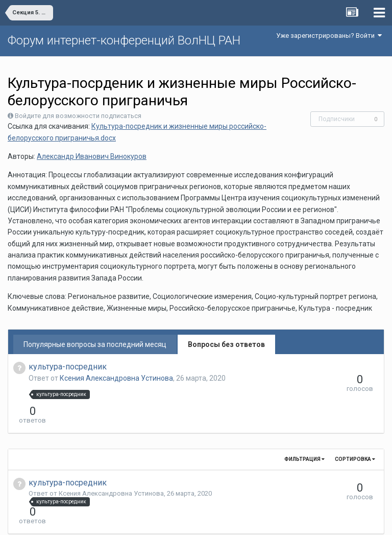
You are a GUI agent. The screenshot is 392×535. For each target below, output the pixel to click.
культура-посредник (68, 367)
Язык (165, 520)
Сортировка (355, 441)
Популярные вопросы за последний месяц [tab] (95, 344)
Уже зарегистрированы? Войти (329, 36)
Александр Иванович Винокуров (92, 156)
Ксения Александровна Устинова (116, 378)
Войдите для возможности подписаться (78, 116)
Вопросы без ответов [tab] (226, 344)
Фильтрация (304, 441)
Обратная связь (212, 520)
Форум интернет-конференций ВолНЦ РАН (124, 40)
